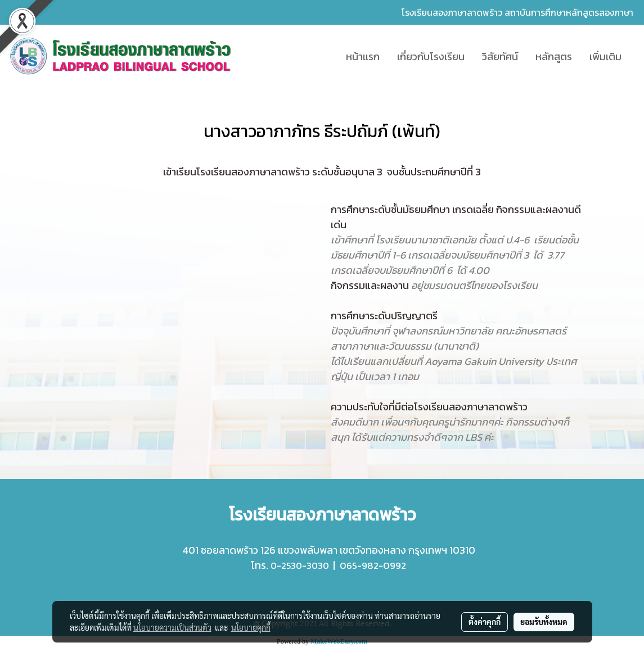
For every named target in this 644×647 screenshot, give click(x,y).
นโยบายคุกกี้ (251, 627)
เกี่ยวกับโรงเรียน (431, 56)
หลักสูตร (554, 56)
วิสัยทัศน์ (500, 56)
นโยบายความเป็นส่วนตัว (172, 627)
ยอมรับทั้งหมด (544, 622)
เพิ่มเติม (605, 56)
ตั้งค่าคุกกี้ (485, 622)
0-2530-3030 (300, 565)
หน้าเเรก (363, 56)
